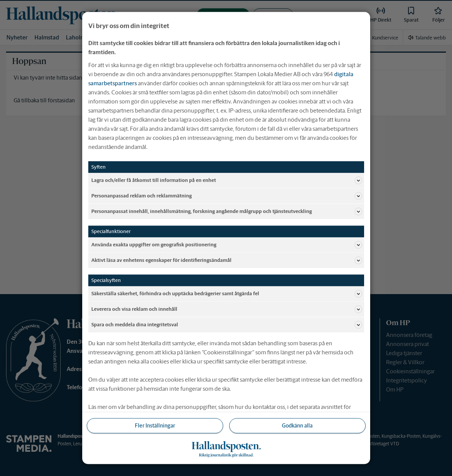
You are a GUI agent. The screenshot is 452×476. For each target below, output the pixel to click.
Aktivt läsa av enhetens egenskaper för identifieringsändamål (227, 260)
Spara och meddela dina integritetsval (227, 325)
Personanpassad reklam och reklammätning (227, 196)
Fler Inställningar (155, 426)
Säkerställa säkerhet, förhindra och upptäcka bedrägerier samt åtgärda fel (227, 294)
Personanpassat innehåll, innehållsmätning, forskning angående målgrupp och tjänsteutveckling (227, 211)
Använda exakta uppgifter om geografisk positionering (227, 245)
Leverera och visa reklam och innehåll (227, 309)
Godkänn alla (297, 426)
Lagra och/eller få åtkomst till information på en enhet (227, 180)
